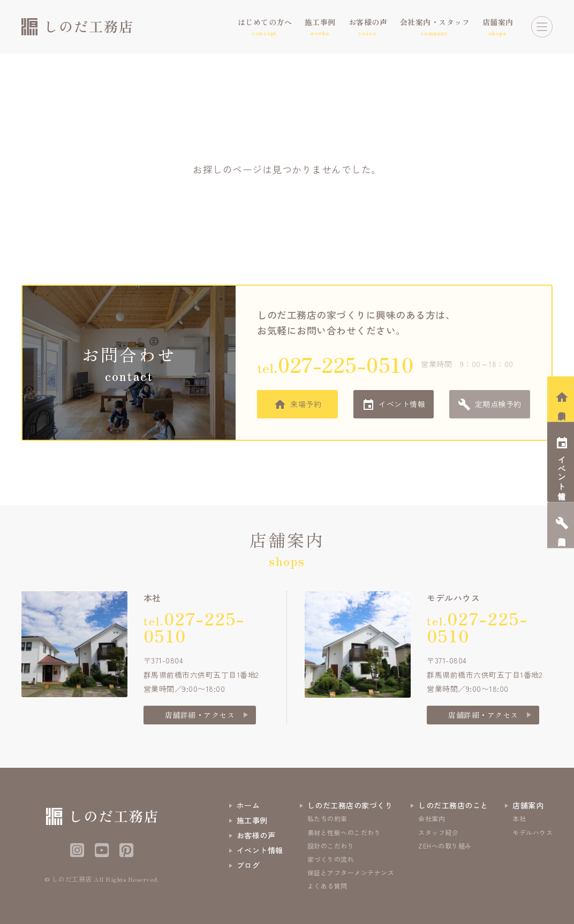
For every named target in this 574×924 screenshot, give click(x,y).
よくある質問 (327, 886)
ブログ (248, 865)
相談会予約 (562, 406)
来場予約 (306, 404)
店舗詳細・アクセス (200, 715)
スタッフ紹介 (438, 832)
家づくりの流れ (331, 859)
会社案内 (432, 818)
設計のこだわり (331, 846)
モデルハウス (533, 832)
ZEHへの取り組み (445, 846)
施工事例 (252, 820)
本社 (519, 818)
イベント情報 (402, 404)
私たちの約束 (327, 818)
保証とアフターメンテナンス (351, 872)
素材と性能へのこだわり (344, 832)
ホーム (248, 805)
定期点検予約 (498, 404)
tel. (335, 364)
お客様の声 (256, 835)
